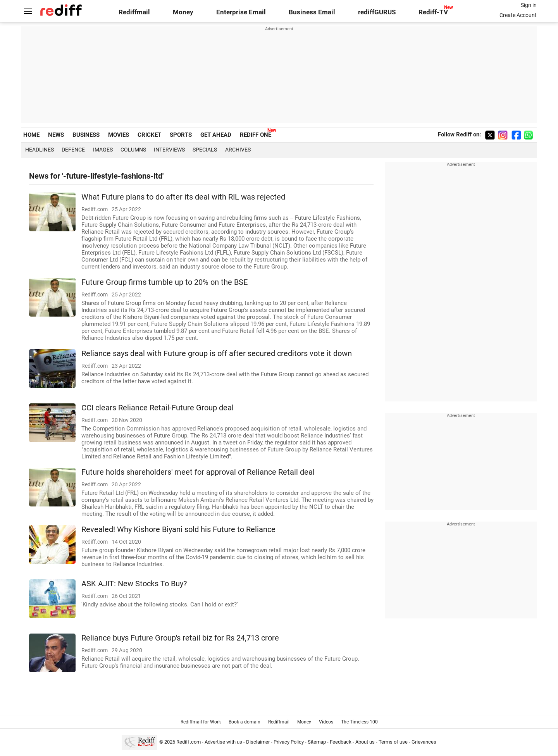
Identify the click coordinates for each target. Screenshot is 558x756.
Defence (73, 150)
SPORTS (181, 135)
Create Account (518, 15)
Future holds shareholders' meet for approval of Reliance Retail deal (198, 472)
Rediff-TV (433, 12)
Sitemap (317, 742)
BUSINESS (86, 135)
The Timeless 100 (359, 722)
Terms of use (393, 742)
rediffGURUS (377, 12)
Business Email (312, 12)
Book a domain (245, 722)
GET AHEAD (216, 135)
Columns (133, 150)
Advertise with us (223, 742)
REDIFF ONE (256, 135)
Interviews (169, 150)
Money (183, 12)
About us (365, 742)
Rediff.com (189, 742)
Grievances (424, 742)
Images (103, 150)
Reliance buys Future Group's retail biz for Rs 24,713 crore (180, 638)
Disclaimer (258, 742)
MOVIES (119, 135)
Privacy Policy (289, 742)
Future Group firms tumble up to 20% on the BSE (164, 282)
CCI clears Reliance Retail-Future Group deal (158, 408)
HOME (31, 135)
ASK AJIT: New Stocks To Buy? (134, 584)
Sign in (529, 5)
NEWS (56, 135)
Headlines (40, 150)
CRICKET (149, 135)
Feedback (341, 742)
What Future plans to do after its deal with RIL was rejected (183, 197)
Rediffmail (134, 12)
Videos (326, 722)
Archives (238, 150)
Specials (205, 150)
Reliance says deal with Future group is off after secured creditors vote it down (217, 354)
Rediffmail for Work (201, 722)
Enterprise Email (241, 12)
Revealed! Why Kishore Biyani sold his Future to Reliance (178, 530)
